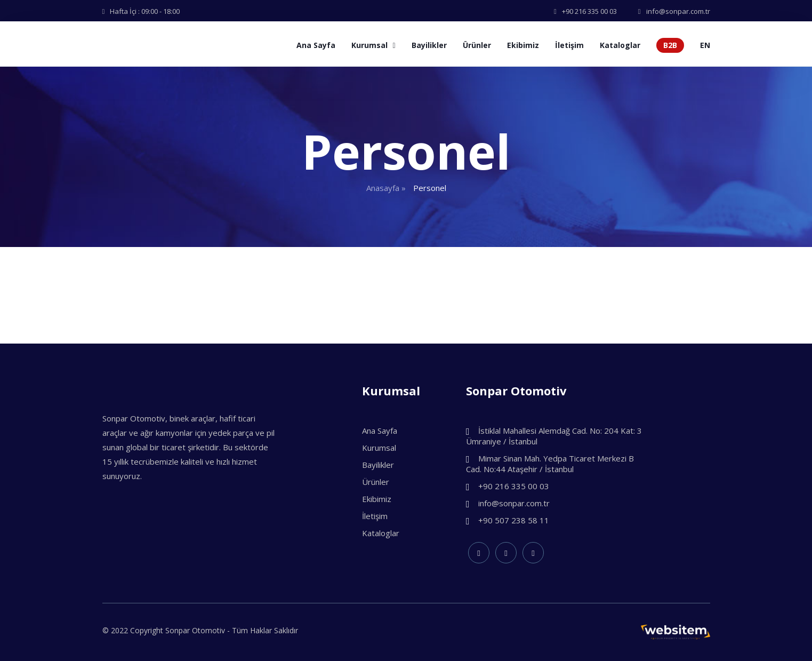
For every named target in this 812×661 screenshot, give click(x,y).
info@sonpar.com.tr (508, 503)
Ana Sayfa (316, 45)
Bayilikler (429, 45)
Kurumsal (373, 45)
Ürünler (477, 45)
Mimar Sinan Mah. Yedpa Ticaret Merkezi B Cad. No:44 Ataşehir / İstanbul (550, 464)
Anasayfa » (386, 188)
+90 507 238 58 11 (508, 520)
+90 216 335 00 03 (508, 486)
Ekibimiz (523, 45)
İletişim (569, 45)
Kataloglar (620, 45)
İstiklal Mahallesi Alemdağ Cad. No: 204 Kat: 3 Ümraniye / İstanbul (554, 436)
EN (705, 45)
